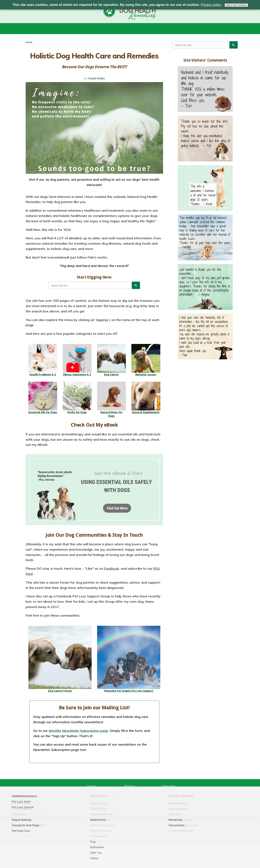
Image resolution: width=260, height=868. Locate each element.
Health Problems (140, 830)
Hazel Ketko (96, 78)
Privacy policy (211, 5)
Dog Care (169, 830)
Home (29, 42)
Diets (114, 830)
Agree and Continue (236, 5)
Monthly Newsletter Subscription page (78, 731)
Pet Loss (192, 830)
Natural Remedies (87, 830)
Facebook (111, 568)
